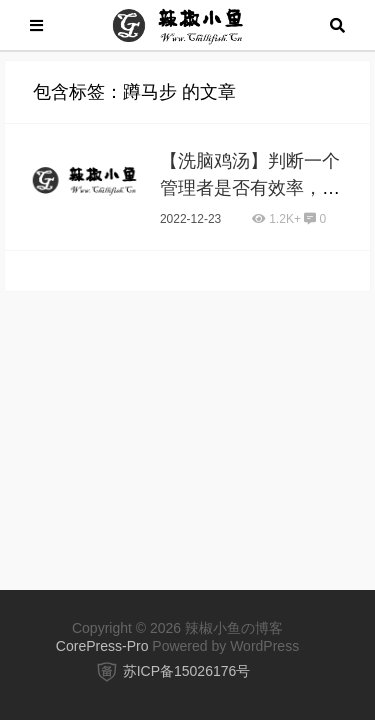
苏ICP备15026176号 (187, 671)
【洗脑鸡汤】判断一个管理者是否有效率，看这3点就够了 (250, 188)
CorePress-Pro (102, 646)
